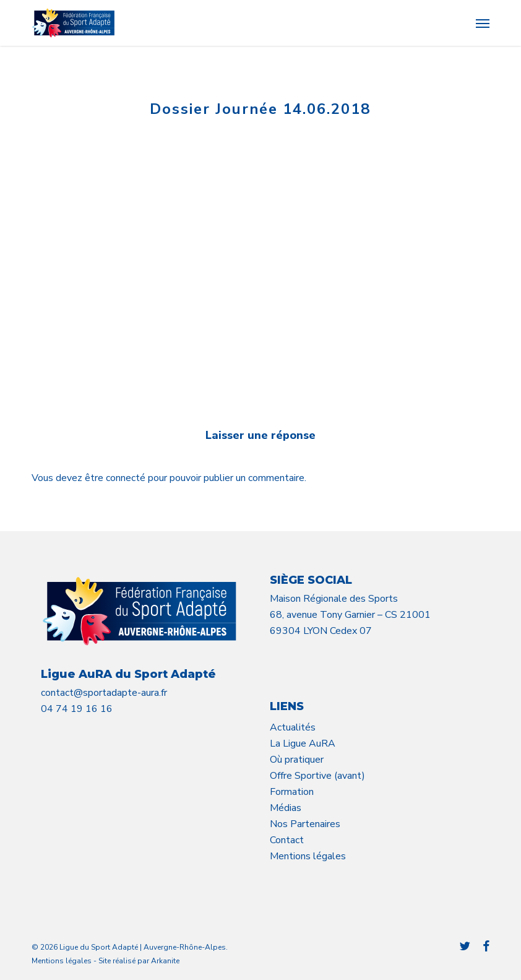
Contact (287, 840)
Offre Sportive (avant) (317, 776)
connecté (127, 478)
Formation (292, 792)
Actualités (293, 727)
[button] (483, 23)
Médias (286, 808)
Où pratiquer (297, 760)
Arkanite (165, 961)
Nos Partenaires (305, 824)
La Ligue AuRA (303, 744)
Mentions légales (308, 856)
